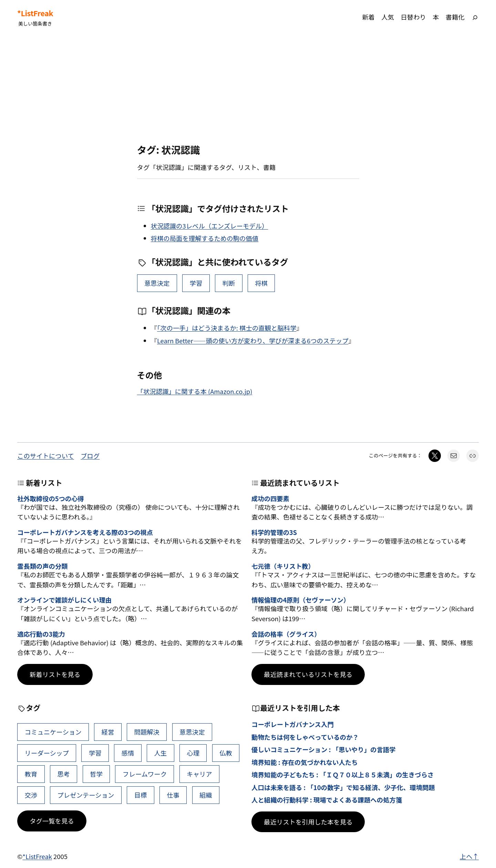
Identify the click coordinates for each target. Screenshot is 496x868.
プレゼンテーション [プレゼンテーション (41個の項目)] (86, 795)
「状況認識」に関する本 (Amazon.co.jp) (195, 391)
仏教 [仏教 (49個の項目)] (226, 753)
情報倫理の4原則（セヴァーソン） (301, 600)
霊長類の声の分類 (42, 566)
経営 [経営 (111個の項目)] (108, 732)
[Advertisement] (248, 89)
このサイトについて (46, 456)
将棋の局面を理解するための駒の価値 (205, 238)
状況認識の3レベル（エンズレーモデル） (210, 226)
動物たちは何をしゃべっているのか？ (305, 737)
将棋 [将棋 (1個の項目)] (261, 283)
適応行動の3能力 (41, 634)
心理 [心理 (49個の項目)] (193, 753)
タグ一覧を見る (52, 821)
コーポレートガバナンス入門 (293, 724)
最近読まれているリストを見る (308, 674)
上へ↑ (469, 856)
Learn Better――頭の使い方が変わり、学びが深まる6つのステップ (253, 341)
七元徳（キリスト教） (283, 566)
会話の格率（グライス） (286, 634)
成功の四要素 (270, 498)
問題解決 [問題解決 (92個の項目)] (147, 732)
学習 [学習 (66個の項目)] (196, 283)
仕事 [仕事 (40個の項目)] (173, 795)
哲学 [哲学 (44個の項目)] (96, 774)
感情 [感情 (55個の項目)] (128, 753)
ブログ (90, 456)
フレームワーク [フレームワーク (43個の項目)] (145, 774)
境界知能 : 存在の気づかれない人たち (305, 762)
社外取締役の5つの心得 (51, 498)
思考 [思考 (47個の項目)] (64, 774)
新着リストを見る (55, 674)
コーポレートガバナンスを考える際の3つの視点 (85, 532)
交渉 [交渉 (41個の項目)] (31, 795)
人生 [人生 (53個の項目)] (160, 753)
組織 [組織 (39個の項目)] (206, 795)
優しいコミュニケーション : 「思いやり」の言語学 (324, 749)
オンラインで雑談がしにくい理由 (64, 600)
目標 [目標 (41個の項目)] (140, 795)
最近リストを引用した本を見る (308, 822)
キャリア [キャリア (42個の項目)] (199, 774)
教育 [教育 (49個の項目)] (31, 774)
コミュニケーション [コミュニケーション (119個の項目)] (53, 732)
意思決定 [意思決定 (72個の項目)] (157, 283)
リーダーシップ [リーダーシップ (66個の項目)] (46, 753)
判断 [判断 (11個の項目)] (229, 283)
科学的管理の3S (274, 532)
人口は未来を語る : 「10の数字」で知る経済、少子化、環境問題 (343, 787)
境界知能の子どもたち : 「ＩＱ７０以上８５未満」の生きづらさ (343, 775)
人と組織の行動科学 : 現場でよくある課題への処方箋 (327, 800)
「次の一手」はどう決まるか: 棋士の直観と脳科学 (227, 328)
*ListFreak (35, 13)
